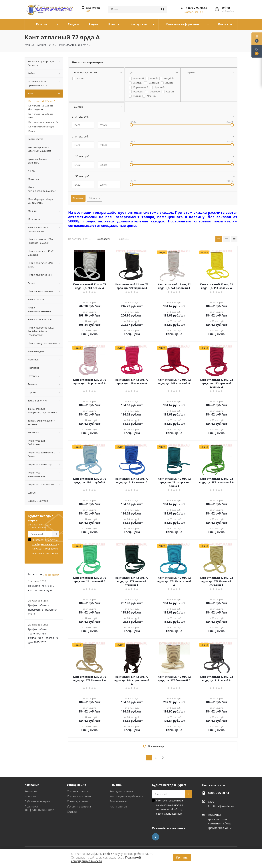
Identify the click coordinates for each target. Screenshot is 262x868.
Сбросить (94, 198)
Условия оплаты (78, 791)
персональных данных (45, 553)
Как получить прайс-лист (126, 796)
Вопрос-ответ (118, 801)
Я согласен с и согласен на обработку (46, 546)
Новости (30, 796)
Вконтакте (156, 837)
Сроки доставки (78, 801)
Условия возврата (79, 806)
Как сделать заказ (121, 791)
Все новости (51, 575)
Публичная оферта (37, 801)
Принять (182, 857)
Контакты (31, 791)
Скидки (72, 811)
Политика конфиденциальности (39, 808)
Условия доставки (79, 796)
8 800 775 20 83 (196, 8)
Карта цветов (118, 806)
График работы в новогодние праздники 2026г (43, 610)
